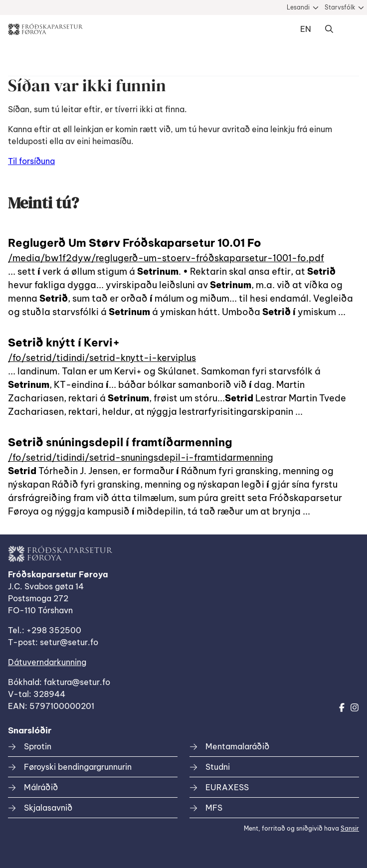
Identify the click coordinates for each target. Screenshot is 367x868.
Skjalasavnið (48, 808)
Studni (218, 767)
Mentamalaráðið (237, 746)
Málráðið (41, 787)
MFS (214, 808)
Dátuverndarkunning (47, 662)
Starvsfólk (340, 7)
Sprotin (38, 746)
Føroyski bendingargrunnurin (78, 767)
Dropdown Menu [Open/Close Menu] (349, 29)
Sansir (350, 828)
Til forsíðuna (31, 161)
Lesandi (298, 7)
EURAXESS (227, 787)
